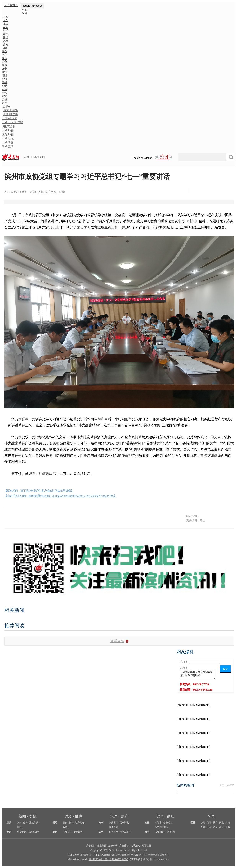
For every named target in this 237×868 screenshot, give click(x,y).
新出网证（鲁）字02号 (100, 859)
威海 (4, 58)
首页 (26, 157)
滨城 (203, 823)
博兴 (215, 823)
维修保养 (114, 827)
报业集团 (102, 846)
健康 (79, 816)
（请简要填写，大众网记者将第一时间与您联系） (198, 675)
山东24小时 (9, 118)
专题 (33, 816)
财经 (68, 816)
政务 (25, 823)
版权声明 (113, 846)
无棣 (209, 827)
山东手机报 (11, 110)
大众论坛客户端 (12, 122)
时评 (25, 13)
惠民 (221, 827)
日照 (4, 76)
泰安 (4, 96)
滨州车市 (114, 823)
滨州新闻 (40, 157)
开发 (221, 823)
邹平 (209, 823)
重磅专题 (22, 832)
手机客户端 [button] (11, 114)
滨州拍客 (159, 832)
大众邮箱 (8, 130)
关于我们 (91, 846)
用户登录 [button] (9, 126)
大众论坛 (8, 138)
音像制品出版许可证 (159, 855)
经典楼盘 (114, 832)
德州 (4, 82)
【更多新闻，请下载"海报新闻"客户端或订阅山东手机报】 (39, 491)
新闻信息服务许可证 (137, 855)
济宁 (4, 69)
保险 (65, 827)
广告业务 (124, 846)
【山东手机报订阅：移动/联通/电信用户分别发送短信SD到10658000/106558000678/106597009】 (60, 496)
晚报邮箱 (8, 134)
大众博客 (8, 142)
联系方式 (135, 846)
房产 (125, 816)
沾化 (215, 827)
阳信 (203, 827)
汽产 (114, 816)
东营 (4, 93)
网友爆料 (185, 652)
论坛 (171, 816)
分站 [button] (6, 45)
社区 (19, 827)
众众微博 (8, 146)
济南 (4, 48)
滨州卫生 (68, 832)
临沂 (4, 86)
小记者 (158, 823)
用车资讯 (124, 823)
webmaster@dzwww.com (114, 855)
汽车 (101, 823)
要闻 (65, 823)
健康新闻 (78, 832)
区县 (211, 816)
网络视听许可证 (120, 859)
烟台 (4, 62)
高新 (228, 823)
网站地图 (146, 846)
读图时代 (170, 832)
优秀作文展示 (162, 827)
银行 (71, 823)
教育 (160, 816)
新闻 (22, 816)
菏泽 (4, 89)
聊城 (4, 72)
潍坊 (4, 65)
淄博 (4, 100)
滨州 (4, 79)
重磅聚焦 (34, 823)
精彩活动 (168, 823)
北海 (228, 827)
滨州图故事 (34, 832)
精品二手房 (125, 832)
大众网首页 (11, 5)
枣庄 (4, 55)
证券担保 (80, 823)
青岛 (4, 51)
